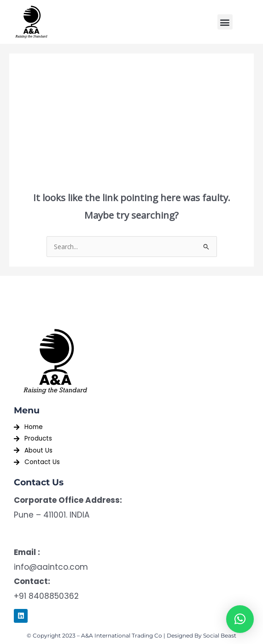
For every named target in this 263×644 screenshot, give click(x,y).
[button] (225, 22)
